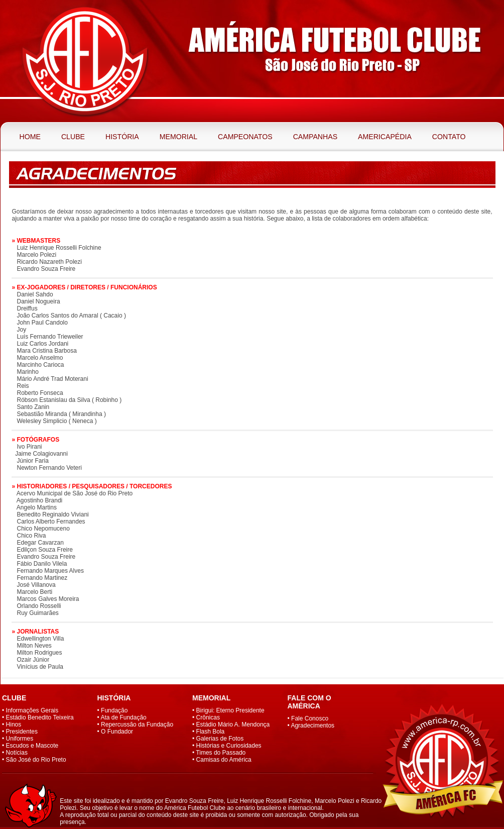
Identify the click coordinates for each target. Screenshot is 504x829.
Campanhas (315, 137)
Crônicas (208, 717)
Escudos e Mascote (32, 746)
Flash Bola (211, 732)
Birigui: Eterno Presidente (230, 710)
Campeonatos (245, 137)
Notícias (17, 753)
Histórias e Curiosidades (229, 746)
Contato (449, 137)
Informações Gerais (32, 710)
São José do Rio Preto (36, 760)
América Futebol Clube (85, 61)
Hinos (14, 724)
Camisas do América (224, 760)
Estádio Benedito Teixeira (40, 717)
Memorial (178, 137)
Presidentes (22, 732)
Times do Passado (221, 753)
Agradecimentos (312, 726)
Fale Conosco (310, 718)
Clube (73, 137)
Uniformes (20, 739)
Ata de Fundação (123, 717)
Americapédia (385, 137)
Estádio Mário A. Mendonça (233, 724)
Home (30, 137)
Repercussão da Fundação (137, 724)
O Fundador (117, 732)
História (122, 137)
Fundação (114, 710)
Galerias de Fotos (220, 739)
